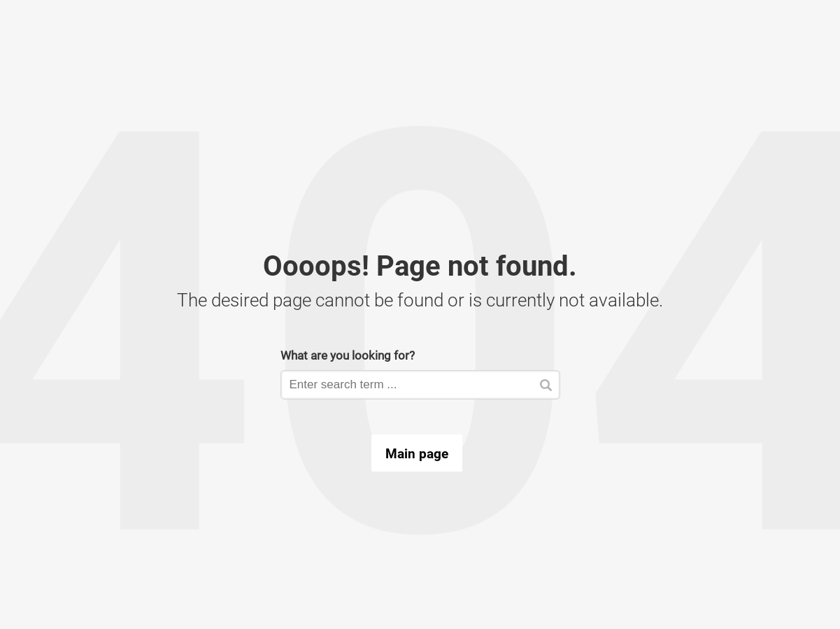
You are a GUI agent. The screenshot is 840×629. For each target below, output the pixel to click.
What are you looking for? (348, 355)
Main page (417, 453)
